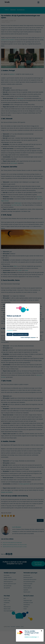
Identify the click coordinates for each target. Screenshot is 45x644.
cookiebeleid (10, 330)
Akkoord (10, 334)
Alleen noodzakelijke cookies (21, 334)
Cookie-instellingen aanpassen (29, 337)
